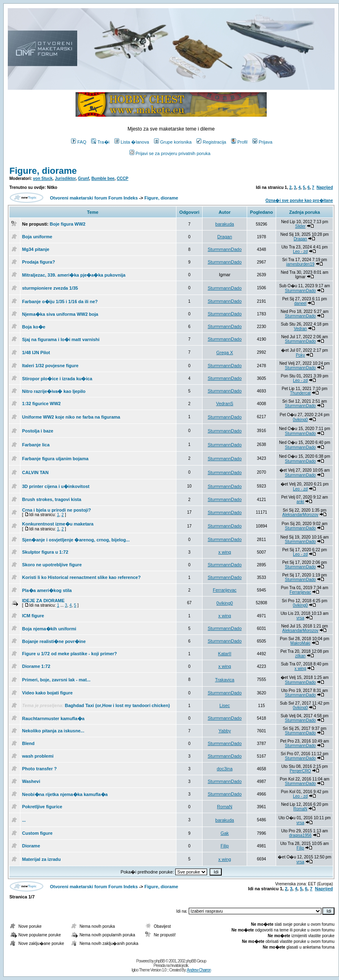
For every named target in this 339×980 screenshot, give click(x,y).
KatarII (225, 654)
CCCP (123, 178)
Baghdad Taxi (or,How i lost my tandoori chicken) (117, 705)
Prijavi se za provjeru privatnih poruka (170, 153)
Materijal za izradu (41, 859)
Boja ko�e (34, 327)
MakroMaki (300, 643)
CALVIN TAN (35, 472)
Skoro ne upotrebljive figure (52, 565)
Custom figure (37, 833)
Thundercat (300, 393)
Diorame (31, 846)
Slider (301, 226)
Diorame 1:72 (36, 666)
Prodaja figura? (39, 262)
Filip (225, 846)
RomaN (224, 807)
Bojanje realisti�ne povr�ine (54, 641)
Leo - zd (300, 252)
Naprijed (325, 187)
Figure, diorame (43, 171)
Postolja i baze (38, 431)
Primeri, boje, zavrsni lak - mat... (56, 680)
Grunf (84, 178)
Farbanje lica (36, 445)
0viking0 (300, 420)
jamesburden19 (300, 264)
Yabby (225, 731)
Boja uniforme (37, 237)
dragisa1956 (300, 835)
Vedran (300, 329)
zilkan (301, 656)
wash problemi (38, 756)
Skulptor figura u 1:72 (45, 552)
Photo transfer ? (39, 769)
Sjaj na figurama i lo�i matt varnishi (61, 339)
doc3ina (225, 769)
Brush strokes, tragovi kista (52, 499)
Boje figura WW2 (68, 224)
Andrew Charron (199, 970)
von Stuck (43, 178)
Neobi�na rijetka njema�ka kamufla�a (65, 794)
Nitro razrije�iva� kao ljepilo (54, 391)
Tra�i (100, 142)
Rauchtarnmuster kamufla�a (53, 718)
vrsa (300, 618)
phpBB (159, 961)
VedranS (225, 404)
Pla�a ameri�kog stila (47, 590)
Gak (225, 833)
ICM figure (33, 616)
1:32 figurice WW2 (41, 404)
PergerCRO (300, 771)
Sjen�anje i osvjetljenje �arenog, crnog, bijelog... (76, 540)
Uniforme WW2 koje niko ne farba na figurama (71, 417)
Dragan (225, 237)
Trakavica (224, 680)
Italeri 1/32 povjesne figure (50, 366)
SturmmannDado (224, 249)
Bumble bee (103, 178)
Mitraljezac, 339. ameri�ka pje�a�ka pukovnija (74, 275)
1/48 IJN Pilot (36, 353)
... (24, 820)
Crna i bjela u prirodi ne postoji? (57, 510)
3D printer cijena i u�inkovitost (56, 486)
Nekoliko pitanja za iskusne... (53, 731)
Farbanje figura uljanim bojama (55, 459)
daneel (300, 303)
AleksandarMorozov (300, 515)
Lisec (225, 705)
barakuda (225, 224)
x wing (224, 552)
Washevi (31, 781)
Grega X (225, 353)
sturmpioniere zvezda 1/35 (50, 288)
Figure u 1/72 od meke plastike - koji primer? (69, 654)
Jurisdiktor (65, 178)
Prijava (262, 142)
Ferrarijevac (225, 590)
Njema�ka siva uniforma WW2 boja (60, 314)
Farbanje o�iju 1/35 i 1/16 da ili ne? (60, 302)
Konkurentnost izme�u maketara (58, 524)
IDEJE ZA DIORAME (43, 601)
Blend (28, 743)
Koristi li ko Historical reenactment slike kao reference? (81, 577)
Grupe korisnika (173, 142)
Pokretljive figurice (42, 807)
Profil (239, 142)
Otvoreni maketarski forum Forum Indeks (94, 198)
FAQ (79, 142)
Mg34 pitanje (36, 249)
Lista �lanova (132, 142)
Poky (300, 355)
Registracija (211, 142)
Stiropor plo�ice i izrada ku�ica (57, 379)
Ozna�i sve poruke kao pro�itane (299, 201)
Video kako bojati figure (47, 693)
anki (300, 502)
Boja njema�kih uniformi (49, 629)
